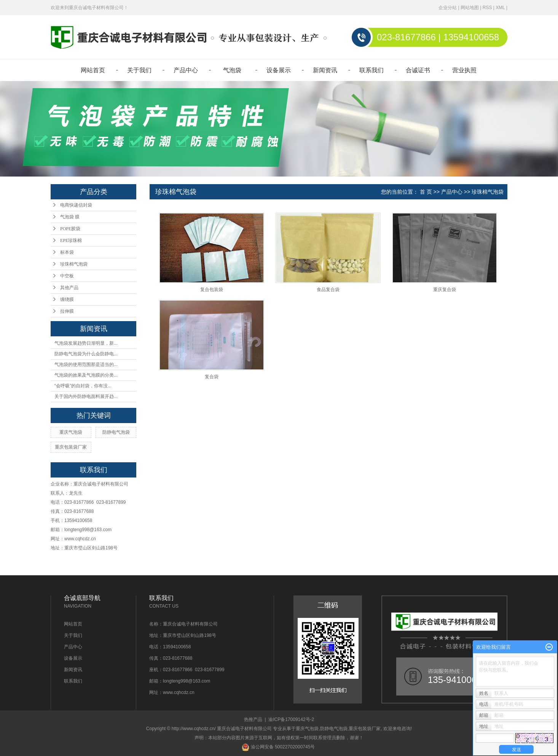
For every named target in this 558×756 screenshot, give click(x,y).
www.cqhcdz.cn (80, 539)
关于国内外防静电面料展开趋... (86, 396)
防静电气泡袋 (116, 432)
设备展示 (279, 70)
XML (500, 8)
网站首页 (93, 70)
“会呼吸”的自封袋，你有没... (83, 386)
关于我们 (139, 70)
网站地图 (470, 8)
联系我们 (371, 70)
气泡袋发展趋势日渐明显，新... (86, 343)
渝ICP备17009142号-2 (291, 719)
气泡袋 (232, 70)
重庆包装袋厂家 (71, 447)
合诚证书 (418, 70)
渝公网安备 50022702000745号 (278, 747)
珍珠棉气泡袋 (74, 264)
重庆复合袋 (445, 290)
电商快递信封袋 (76, 205)
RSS (487, 8)
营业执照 (464, 70)
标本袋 (67, 252)
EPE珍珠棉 (71, 240)
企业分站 (448, 8)
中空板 (67, 276)
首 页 (426, 192)
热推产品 (253, 719)
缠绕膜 (67, 299)
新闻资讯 (325, 70)
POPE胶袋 (70, 229)
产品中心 (186, 70)
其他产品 (69, 288)
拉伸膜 (67, 311)
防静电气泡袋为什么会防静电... (86, 354)
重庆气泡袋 (71, 432)
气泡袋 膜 (70, 217)
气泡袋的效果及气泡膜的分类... (86, 375)
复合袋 (212, 377)
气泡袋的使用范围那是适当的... (86, 364)
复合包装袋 (212, 290)
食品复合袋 (328, 290)
